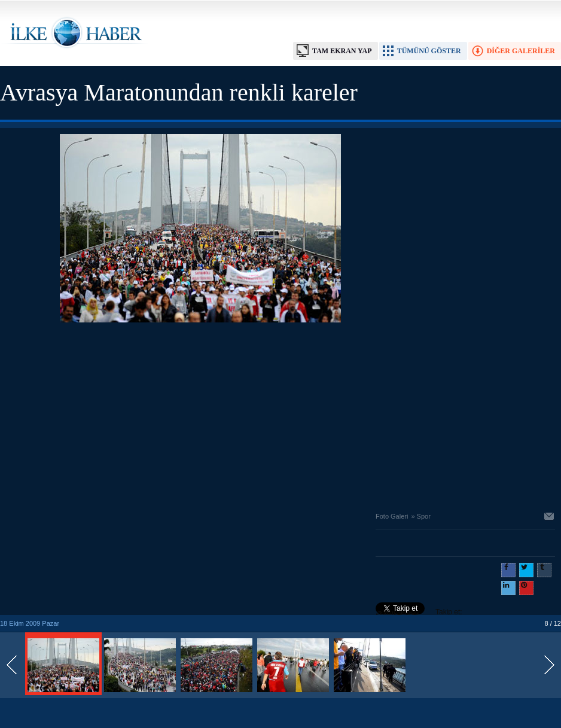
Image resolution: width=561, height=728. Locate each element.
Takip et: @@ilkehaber (419, 613)
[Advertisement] (200, 414)
